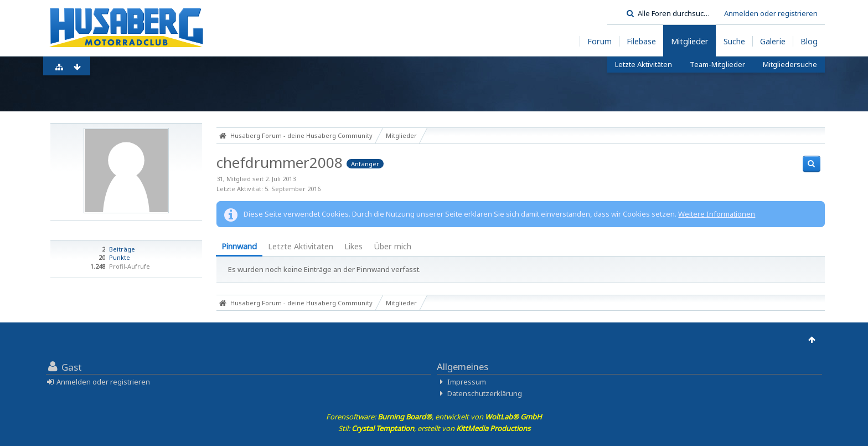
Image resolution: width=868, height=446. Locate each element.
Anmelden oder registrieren (771, 13)
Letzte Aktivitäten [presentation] (301, 246)
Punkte (120, 257)
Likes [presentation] (353, 246)
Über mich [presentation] (392, 246)
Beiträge (122, 249)
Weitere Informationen (717, 214)
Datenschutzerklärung (485, 393)
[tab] (239, 247)
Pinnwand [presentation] (239, 246)
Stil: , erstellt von (434, 428)
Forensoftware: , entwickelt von (434, 417)
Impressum (467, 382)
